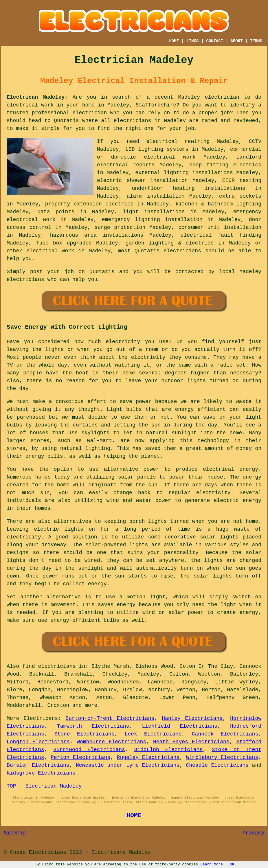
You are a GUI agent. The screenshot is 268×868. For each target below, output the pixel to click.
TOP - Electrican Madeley (44, 786)
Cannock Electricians (225, 734)
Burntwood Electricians (89, 750)
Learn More (212, 864)
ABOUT (237, 41)
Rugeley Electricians (148, 757)
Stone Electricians (85, 734)
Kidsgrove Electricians (41, 773)
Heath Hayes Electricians (191, 742)
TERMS (256, 41)
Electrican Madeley (36, 97)
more (91, 705)
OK (232, 864)
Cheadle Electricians (217, 765)
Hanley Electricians (192, 718)
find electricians (49, 666)
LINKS (192, 41)
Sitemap (15, 833)
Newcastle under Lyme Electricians (128, 765)
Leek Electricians (153, 734)
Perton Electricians (80, 757)
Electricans (41, 718)
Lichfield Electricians (180, 726)
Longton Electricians (38, 742)
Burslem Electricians (38, 765)
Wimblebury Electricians (222, 757)
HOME (174, 41)
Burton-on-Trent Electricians (110, 718)
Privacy (253, 833)
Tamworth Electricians (93, 726)
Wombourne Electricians (111, 742)
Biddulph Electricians (168, 750)
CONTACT (215, 41)
